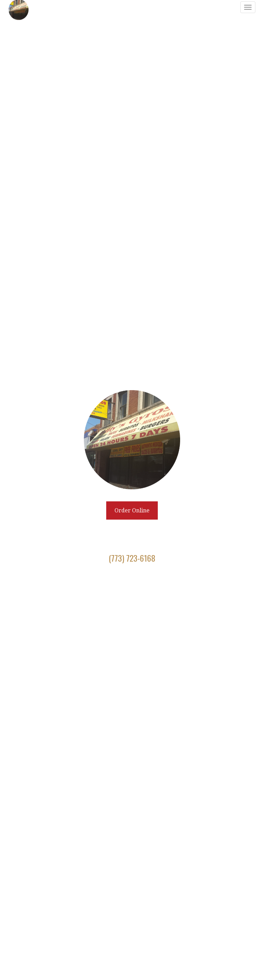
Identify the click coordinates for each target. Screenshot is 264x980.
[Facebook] (124, 582)
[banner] (132, 490)
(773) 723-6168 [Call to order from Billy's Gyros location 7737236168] (132, 558)
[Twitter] (132, 582)
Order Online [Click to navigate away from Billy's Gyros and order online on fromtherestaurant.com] (132, 510)
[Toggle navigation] (248, 7)
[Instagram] (140, 582)
